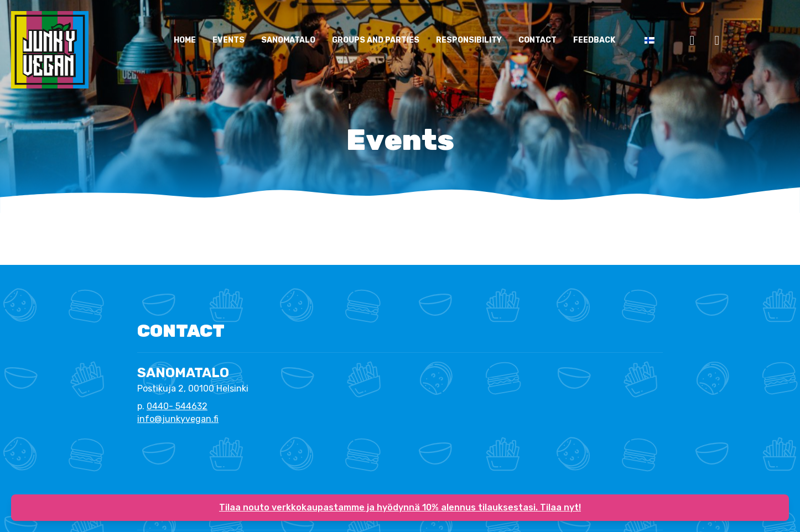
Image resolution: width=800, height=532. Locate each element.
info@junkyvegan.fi (178, 419)
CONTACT (537, 40)
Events (228, 40)
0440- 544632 (177, 406)
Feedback (594, 40)
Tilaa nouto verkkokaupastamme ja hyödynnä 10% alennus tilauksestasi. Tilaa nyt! (400, 507)
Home (185, 40)
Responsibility (469, 40)
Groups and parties (376, 40)
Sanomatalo (288, 40)
